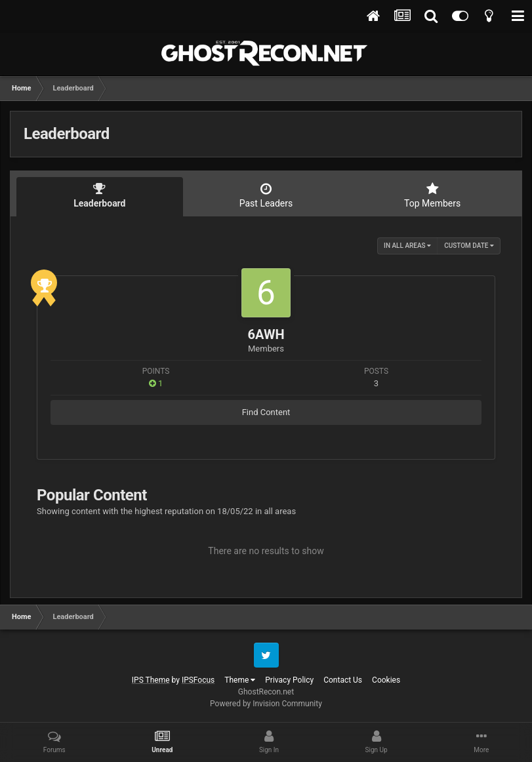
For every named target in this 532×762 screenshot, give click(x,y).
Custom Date (469, 246)
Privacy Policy (289, 680)
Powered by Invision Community (266, 704)
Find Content (266, 412)
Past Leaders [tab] (266, 195)
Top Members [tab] (432, 195)
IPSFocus (198, 680)
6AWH (266, 334)
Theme (240, 680)
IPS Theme (151, 680)
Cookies (386, 680)
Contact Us (343, 680)
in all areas (407, 246)
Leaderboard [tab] (100, 195)
